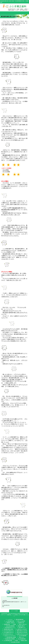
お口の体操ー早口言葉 (15, 642)
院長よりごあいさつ (23, 624)
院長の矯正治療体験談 (10, 626)
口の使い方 (21, 250)
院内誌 (17, 640)
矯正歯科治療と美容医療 (10, 639)
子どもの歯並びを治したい (9, 632)
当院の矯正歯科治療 (19, 619)
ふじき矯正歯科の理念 (8, 640)
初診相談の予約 (21, 623)
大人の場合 (6, 170)
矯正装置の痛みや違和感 (8, 210)
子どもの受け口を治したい (8, 634)
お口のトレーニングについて (10, 636)
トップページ (10, 619)
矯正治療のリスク (22, 627)
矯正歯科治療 (6, 155)
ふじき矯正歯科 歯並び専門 (15, 6)
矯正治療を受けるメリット (10, 627)
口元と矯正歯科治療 (22, 639)
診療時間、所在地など (11, 623)
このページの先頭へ (14, 611)
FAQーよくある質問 (21, 621)
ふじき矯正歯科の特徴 (10, 621)
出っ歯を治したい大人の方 (22, 629)
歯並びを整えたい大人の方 (22, 631)
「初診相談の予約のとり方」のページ (15, 570)
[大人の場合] (5, 181)
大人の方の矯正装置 (22, 636)
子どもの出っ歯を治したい (9, 631)
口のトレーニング (19, 119)
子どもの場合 (6, 172)
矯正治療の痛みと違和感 (11, 637)
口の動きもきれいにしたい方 (22, 634)
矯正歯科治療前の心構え (9, 629)
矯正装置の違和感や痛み (21, 89)
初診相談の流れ (7, 624)
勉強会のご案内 (24, 640)
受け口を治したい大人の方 (22, 632)
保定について (22, 637)
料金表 (14, 624)
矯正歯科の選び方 (21, 626)
